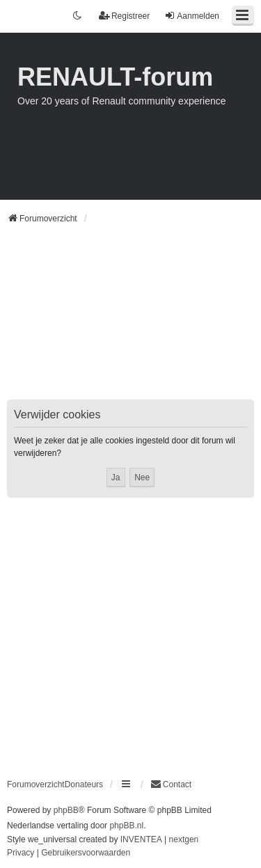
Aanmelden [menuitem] (192, 16)
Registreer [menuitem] (124, 16)
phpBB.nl (126, 826)
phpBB (66, 810)
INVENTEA (141, 839)
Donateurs (84, 784)
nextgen (184, 839)
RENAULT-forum (115, 77)
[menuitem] (171, 784)
